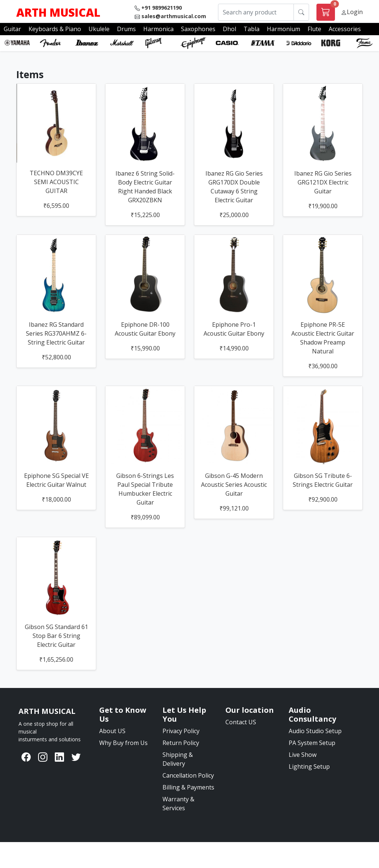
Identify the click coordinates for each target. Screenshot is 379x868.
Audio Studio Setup (315, 731)
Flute (314, 29)
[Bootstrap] (47, 711)
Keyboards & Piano (55, 29)
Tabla (251, 29)
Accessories (345, 29)
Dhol (229, 29)
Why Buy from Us (123, 743)
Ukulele (99, 29)
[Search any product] (256, 12)
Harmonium (284, 29)
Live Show (303, 755)
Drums (126, 29)
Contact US (241, 722)
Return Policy (181, 743)
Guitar (12, 29)
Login (355, 12)
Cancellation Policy (188, 775)
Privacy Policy (181, 731)
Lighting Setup (309, 766)
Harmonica (158, 29)
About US (112, 731)
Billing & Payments (188, 787)
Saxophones (198, 29)
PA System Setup (312, 743)
